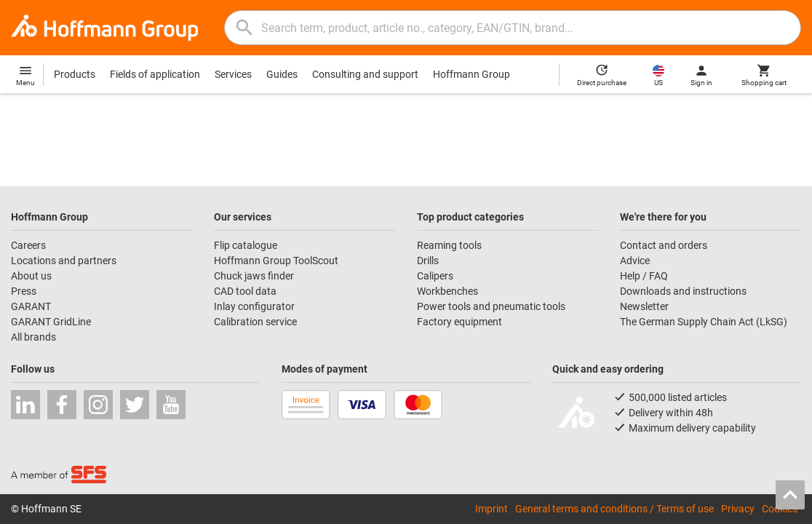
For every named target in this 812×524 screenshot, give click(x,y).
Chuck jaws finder (254, 276)
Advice (635, 261)
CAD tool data (245, 291)
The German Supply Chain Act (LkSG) (704, 322)
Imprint (491, 509)
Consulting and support (365, 74)
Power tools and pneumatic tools (491, 306)
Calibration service (255, 322)
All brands (33, 337)
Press (24, 291)
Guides (282, 74)
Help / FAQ (644, 276)
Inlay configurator (254, 306)
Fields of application (155, 74)
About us (31, 276)
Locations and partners (64, 261)
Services (233, 74)
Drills (428, 261)
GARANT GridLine (51, 322)
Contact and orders (664, 245)
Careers (28, 245)
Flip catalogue (246, 245)
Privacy (738, 509)
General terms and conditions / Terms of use (614, 509)
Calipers (435, 276)
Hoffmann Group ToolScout (276, 261)
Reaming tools (449, 245)
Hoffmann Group (471, 74)
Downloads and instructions (683, 291)
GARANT (31, 306)
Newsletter (644, 306)
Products (75, 74)
